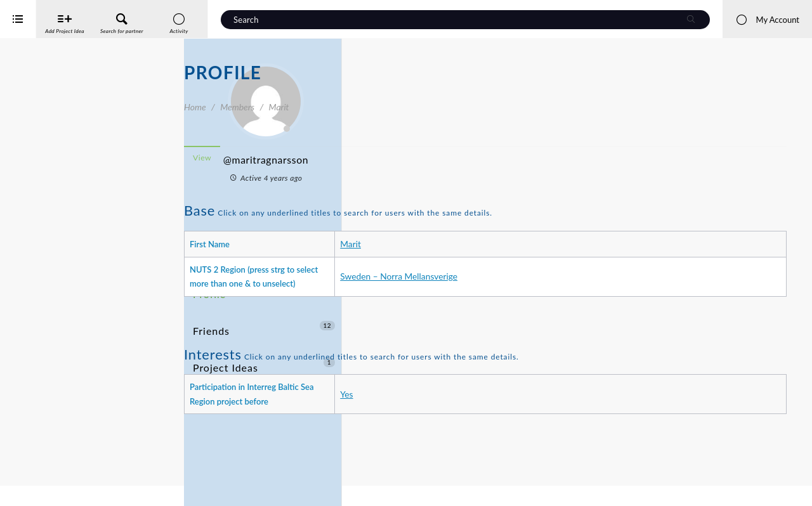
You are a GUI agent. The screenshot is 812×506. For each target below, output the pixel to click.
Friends (264, 300)
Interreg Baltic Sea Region (53, 477)
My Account (767, 20)
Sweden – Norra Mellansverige (537, 284)
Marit (489, 244)
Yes (485, 416)
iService (38, 488)
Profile (207, 276)
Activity (210, 253)
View (386, 158)
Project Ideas (264, 323)
